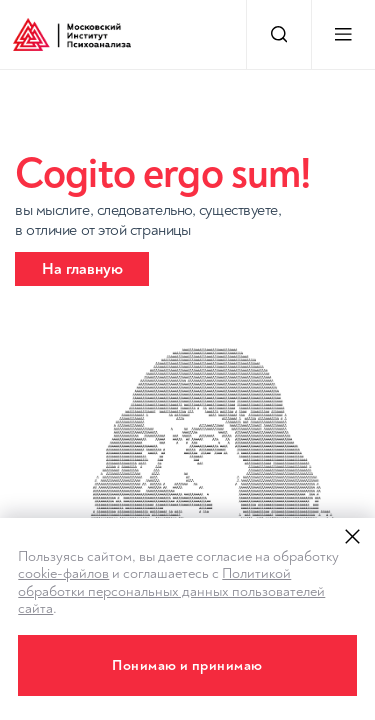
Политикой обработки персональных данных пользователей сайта (171, 591)
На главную (82, 269)
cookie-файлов (63, 573)
